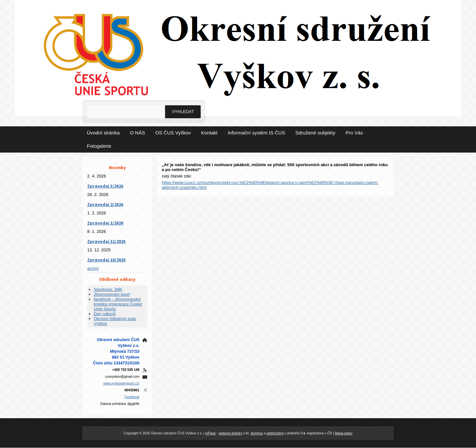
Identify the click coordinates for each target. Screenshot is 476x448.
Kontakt (209, 133)
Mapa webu (344, 433)
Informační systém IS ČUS (256, 133)
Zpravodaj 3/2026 (105, 186)
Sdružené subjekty (315, 133)
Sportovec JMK (108, 289)
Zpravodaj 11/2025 (106, 241)
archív (93, 268)
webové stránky (230, 433)
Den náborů (105, 314)
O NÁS (138, 133)
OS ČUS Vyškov (173, 133)
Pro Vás (354, 133)
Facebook (132, 397)
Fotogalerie (99, 146)
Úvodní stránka (103, 133)
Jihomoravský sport (112, 294)
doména (257, 433)
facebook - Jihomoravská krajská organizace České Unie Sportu (118, 304)
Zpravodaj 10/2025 (106, 260)
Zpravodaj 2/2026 (105, 204)
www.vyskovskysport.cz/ (121, 383)
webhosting (275, 433)
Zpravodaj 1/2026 (105, 223)
